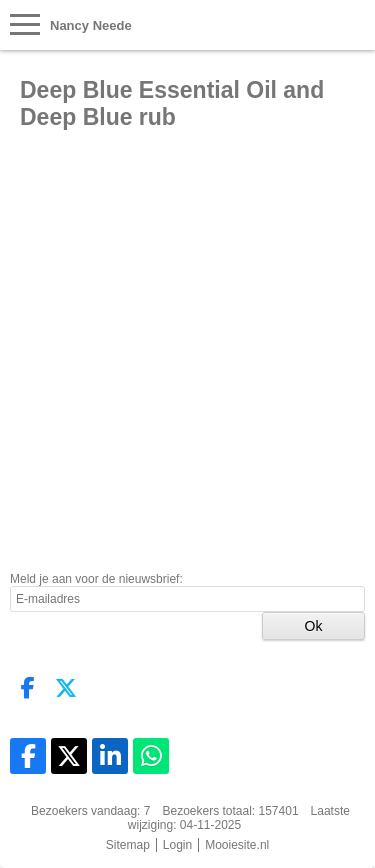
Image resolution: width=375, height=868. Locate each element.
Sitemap (128, 845)
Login (177, 845)
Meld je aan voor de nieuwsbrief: (96, 579)
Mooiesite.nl (237, 845)
